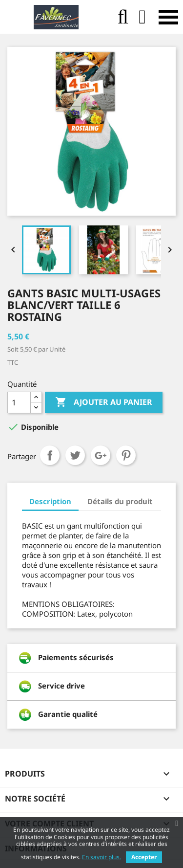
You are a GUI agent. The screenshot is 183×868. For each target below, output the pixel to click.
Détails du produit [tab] (120, 501)
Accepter (144, 857)
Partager (50, 455)
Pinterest (126, 455)
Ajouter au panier (104, 402)
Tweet (75, 455)
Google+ (101, 455)
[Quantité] (19, 402)
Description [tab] (50, 501)
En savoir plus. (102, 857)
